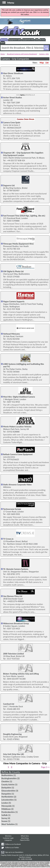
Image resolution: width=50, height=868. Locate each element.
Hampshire (6, 794)
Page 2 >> (45, 767)
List (47, 63)
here (39, 12)
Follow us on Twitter (12, 847)
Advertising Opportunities (25, 839)
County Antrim (8, 785)
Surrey (4, 818)
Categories (8, 840)
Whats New (25, 836)
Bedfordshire (7, 775)
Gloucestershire (8, 791)
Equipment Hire (28, 40)
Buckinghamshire (9, 778)
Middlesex (6, 809)
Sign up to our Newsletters (14, 852)
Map (42, 63)
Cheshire (5, 781)
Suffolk (5, 815)
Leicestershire (8, 800)
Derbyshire (6, 788)
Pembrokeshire (8, 812)
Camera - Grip (44, 54)
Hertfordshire (7, 797)
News (3, 43)
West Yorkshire (8, 824)
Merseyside (7, 806)
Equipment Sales (15, 40)
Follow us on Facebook (13, 844)
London (5, 803)
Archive (42, 40)
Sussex (4, 821)
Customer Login (8, 838)
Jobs (37, 40)
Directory (4, 40)
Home (3, 54)
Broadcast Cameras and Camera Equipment (22, 54)
